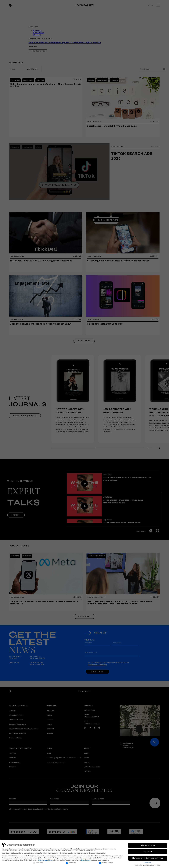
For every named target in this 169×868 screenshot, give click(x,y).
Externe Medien (106, 863)
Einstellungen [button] (148, 863)
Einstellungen (86, 860)
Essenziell (38, 863)
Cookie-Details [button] (139, 865)
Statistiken (71, 863)
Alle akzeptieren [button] (148, 845)
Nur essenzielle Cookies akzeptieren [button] (148, 858)
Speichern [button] (148, 852)
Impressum (158, 865)
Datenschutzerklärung (46, 860)
